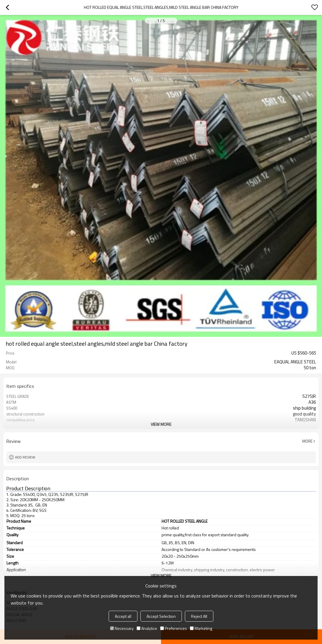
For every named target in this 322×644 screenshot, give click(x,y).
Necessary (122, 628)
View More (161, 424)
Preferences (174, 628)
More (307, 441)
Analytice (147, 628)
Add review (25, 457)
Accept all (123, 616)
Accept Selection (161, 616)
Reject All (199, 616)
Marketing (201, 628)
